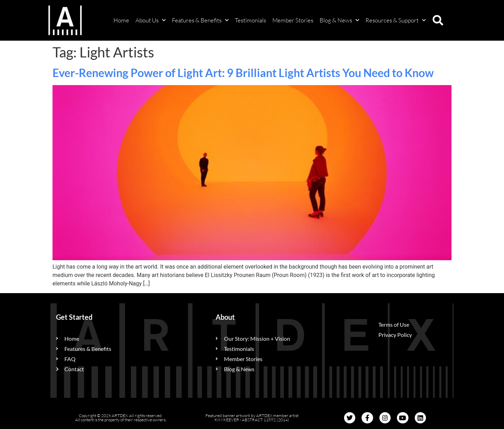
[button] (438, 20)
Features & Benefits (200, 20)
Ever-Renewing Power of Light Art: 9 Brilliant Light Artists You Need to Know (243, 73)
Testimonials (250, 20)
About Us (150, 20)
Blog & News (339, 20)
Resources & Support (395, 20)
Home (121, 20)
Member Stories (293, 20)
